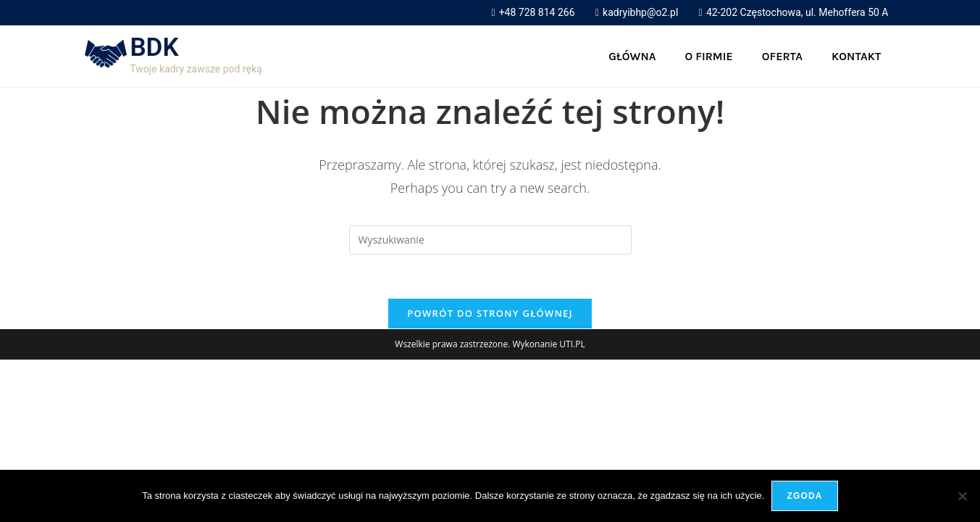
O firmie (709, 56)
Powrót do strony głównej (490, 313)
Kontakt (856, 56)
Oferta (782, 56)
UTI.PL (572, 344)
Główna (632, 56)
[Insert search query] (490, 240)
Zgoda (804, 496)
